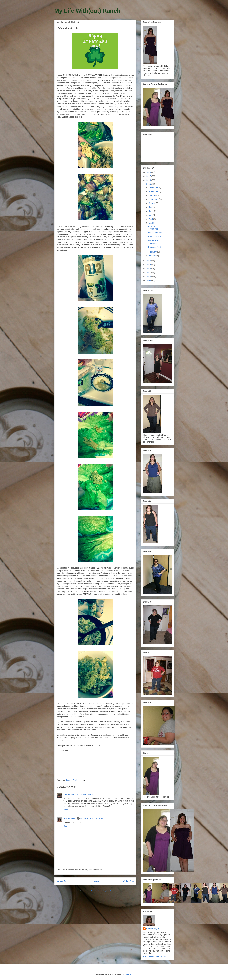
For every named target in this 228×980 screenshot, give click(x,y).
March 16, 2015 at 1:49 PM (92, 818)
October (153, 195)
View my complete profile (154, 956)
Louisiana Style (155, 233)
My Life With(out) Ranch (87, 11)
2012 (149, 269)
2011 (149, 273)
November (154, 191)
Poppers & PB (154, 237)
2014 (149, 261)
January (153, 256)
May (151, 215)
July (151, 207)
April (151, 219)
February (153, 252)
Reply (66, 810)
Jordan (67, 794)
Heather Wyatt (70, 818)
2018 (149, 172)
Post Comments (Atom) (101, 891)
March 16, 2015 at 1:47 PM (82, 794)
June (151, 211)
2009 (149, 280)
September (154, 199)
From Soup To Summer (154, 228)
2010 (149, 277)
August (152, 203)
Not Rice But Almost (154, 242)
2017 (149, 176)
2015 (149, 184)
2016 (149, 180)
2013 (149, 265)
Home (96, 881)
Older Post (129, 881)
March (152, 223)
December (154, 187)
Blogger (128, 974)
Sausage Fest (154, 247)
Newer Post (63, 881)
